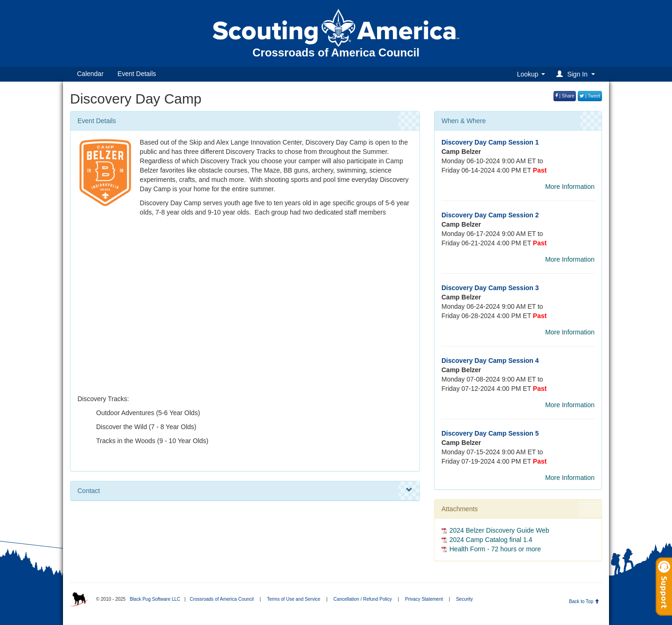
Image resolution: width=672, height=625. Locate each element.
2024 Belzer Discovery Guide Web (499, 530)
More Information (570, 187)
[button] (577, 74)
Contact (245, 490)
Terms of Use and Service (294, 599)
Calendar (90, 74)
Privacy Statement (424, 599)
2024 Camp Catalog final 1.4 (491, 540)
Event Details (137, 74)
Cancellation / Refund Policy (363, 599)
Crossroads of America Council (221, 599)
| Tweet (590, 96)
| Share (565, 96)
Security (464, 599)
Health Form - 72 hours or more (495, 549)
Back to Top (584, 601)
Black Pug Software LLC (155, 599)
